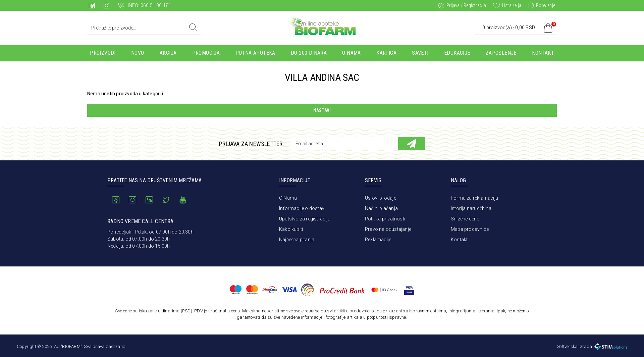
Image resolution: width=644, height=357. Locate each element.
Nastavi (322, 110)
